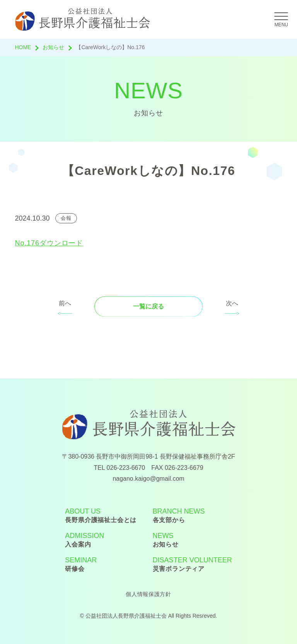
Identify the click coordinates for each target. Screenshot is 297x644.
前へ (65, 303)
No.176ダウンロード (49, 243)
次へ (232, 303)
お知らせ (53, 47)
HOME (23, 47)
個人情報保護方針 (148, 594)
